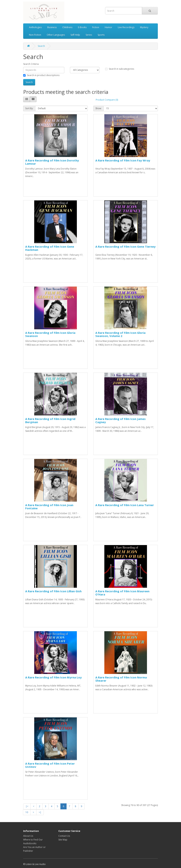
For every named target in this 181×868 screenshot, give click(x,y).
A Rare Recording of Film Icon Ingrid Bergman (50, 420)
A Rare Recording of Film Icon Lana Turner (125, 505)
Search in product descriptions (41, 75)
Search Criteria (31, 64)
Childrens (67, 27)
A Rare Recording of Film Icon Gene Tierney (125, 247)
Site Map (63, 840)
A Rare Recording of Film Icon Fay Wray (123, 160)
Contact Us (64, 836)
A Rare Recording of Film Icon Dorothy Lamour (52, 162)
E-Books (82, 27)
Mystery (144, 27)
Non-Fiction (35, 35)
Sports (101, 35)
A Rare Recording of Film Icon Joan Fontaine (49, 507)
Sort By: (29, 108)
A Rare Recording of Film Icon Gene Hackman (50, 248)
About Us (28, 836)
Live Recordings (126, 27)
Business (52, 27)
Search (41, 46)
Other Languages (56, 35)
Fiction (96, 27)
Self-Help (75, 35)
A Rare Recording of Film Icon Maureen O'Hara (122, 593)
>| (40, 812)
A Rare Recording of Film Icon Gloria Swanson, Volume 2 (120, 334)
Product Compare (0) (107, 100)
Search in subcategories (120, 69)
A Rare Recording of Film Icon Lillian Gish (53, 591)
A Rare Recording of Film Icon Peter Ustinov (50, 765)
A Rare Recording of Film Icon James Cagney (121, 420)
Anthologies (35, 27)
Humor (108, 27)
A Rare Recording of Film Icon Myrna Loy (53, 677)
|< (27, 806)
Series (89, 35)
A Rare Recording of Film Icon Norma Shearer (121, 679)
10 (27, 812)
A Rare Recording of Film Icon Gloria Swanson (50, 334)
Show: (98, 108)
